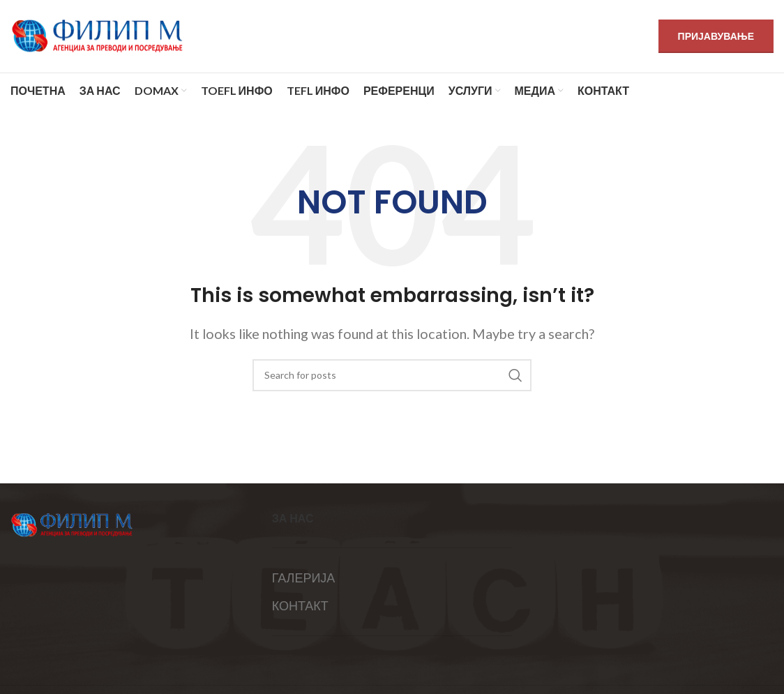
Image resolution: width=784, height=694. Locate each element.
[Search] (392, 375)
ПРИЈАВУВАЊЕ (716, 36)
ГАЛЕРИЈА (304, 578)
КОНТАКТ (300, 605)
